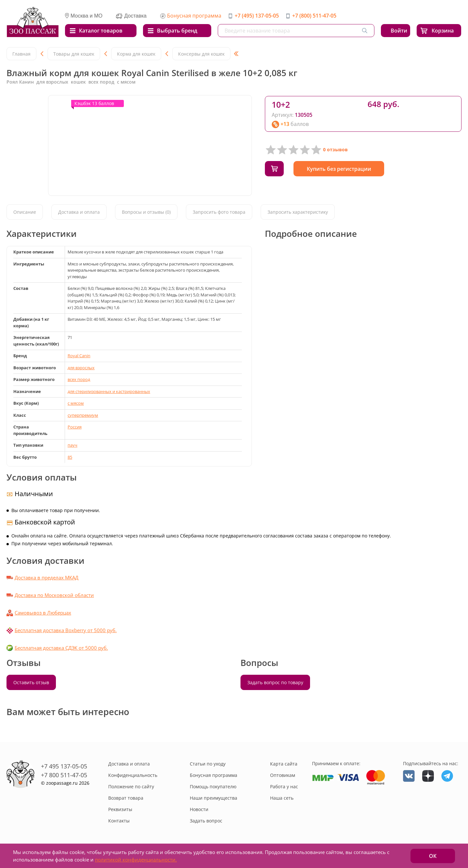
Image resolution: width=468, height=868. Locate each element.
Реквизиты (120, 809)
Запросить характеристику (298, 212)
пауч (72, 445)
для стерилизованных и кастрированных (109, 391)
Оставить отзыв (31, 682)
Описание (25, 212)
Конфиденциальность (133, 775)
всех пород (79, 379)
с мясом (76, 403)
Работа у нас (284, 787)
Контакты (119, 821)
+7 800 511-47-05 (64, 775)
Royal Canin (79, 356)
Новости (199, 809)
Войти (399, 31)
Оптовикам (283, 775)
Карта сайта (284, 764)
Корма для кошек (136, 54)
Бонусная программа (194, 16)
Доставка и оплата (79, 212)
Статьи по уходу (208, 764)
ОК (433, 856)
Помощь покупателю (213, 787)
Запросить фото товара (219, 212)
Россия (75, 427)
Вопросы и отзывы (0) (146, 212)
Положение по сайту (131, 787)
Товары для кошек (74, 54)
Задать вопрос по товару (275, 682)
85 (70, 457)
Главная (21, 54)
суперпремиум (83, 415)
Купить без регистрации (339, 169)
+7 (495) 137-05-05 (257, 16)
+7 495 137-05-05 (64, 766)
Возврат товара (126, 798)
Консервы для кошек (201, 54)
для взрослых (81, 368)
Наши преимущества (214, 798)
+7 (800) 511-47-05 (314, 16)
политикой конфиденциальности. (136, 860)
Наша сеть (282, 798)
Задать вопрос (206, 821)
